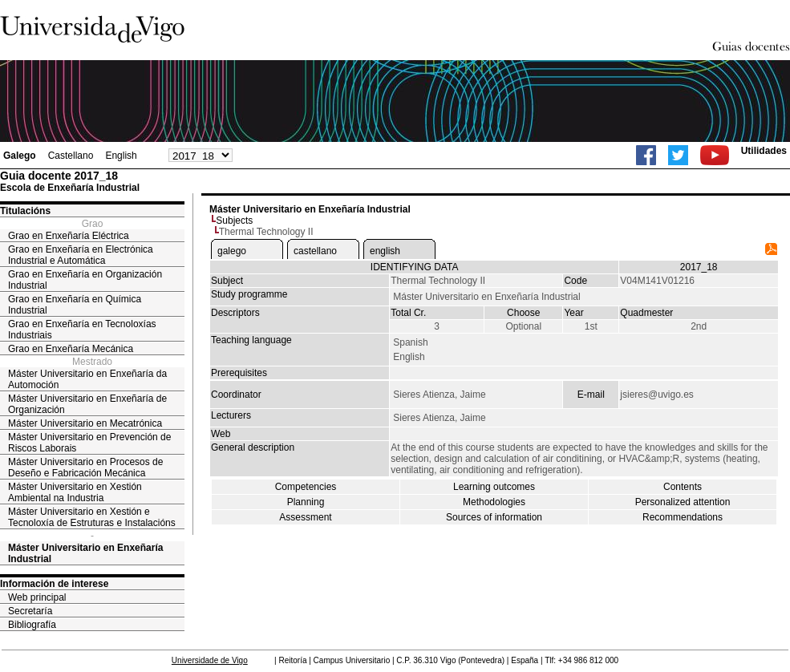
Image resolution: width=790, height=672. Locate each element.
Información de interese (54, 584)
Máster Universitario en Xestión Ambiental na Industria (75, 492)
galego (232, 251)
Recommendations (683, 517)
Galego (20, 156)
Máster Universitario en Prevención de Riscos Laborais (89, 443)
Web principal (37, 597)
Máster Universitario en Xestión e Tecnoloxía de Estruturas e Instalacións (92, 517)
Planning (306, 502)
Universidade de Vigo (210, 660)
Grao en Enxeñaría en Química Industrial (75, 305)
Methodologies (494, 502)
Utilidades (764, 151)
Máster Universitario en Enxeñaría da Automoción (87, 379)
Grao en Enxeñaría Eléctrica (69, 236)
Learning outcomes (494, 487)
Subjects (234, 221)
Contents (683, 487)
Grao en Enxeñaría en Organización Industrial (85, 280)
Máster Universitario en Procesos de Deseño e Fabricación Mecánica (85, 468)
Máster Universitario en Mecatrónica (85, 423)
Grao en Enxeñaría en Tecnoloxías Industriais (82, 330)
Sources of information (494, 517)
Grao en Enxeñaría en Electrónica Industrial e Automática (81, 255)
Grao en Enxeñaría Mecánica (71, 349)
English (121, 156)
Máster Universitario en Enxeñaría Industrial (85, 553)
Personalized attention (683, 502)
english (385, 251)
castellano (315, 251)
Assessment (305, 517)
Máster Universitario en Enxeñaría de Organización (87, 404)
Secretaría (30, 611)
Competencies (306, 487)
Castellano (71, 156)
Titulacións (25, 211)
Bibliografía (32, 625)
